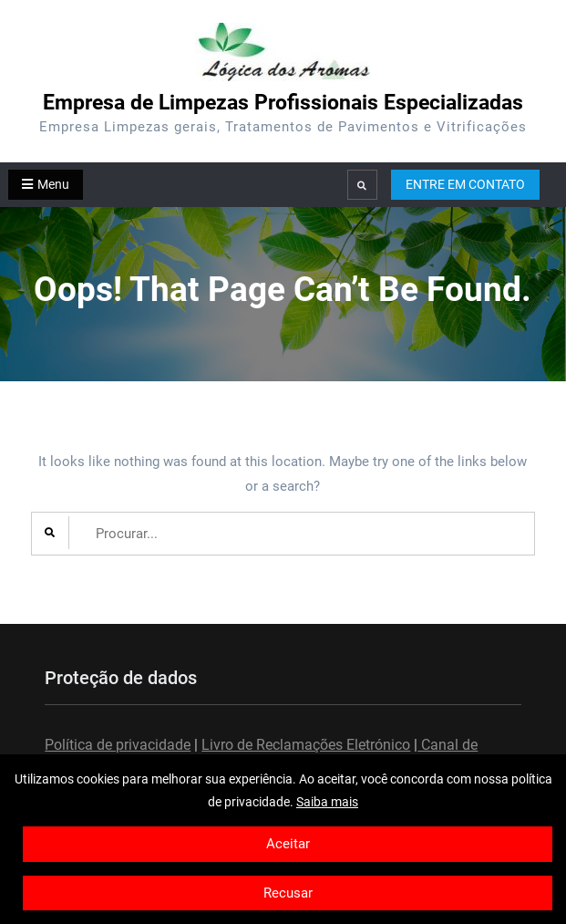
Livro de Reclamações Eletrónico (306, 745)
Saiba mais (327, 802)
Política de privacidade (118, 745)
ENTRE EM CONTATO (465, 184)
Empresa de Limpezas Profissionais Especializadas (283, 103)
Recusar (288, 893)
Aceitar (288, 844)
